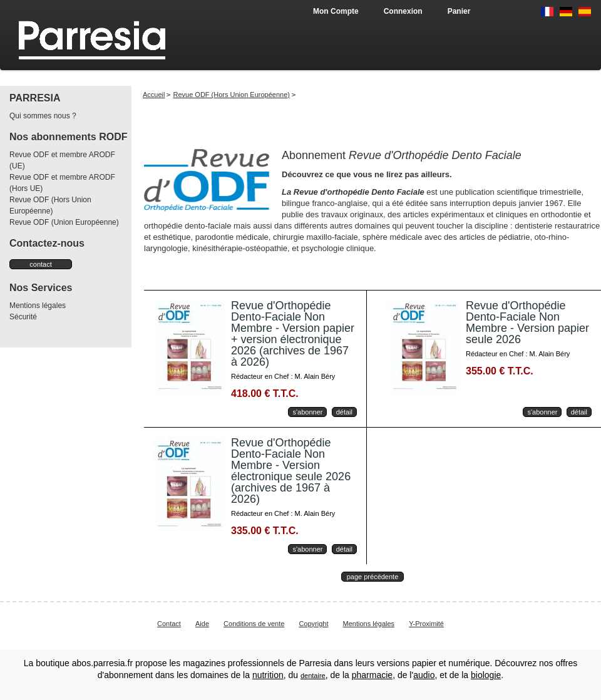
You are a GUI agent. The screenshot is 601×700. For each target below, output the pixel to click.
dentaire (313, 676)
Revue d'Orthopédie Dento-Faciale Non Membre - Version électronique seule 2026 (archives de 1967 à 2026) (291, 471)
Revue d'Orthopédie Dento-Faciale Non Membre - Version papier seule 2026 (527, 322)
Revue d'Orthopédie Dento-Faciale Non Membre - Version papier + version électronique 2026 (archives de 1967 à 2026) (293, 334)
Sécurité (23, 317)
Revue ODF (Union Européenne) (64, 222)
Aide (202, 624)
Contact (169, 624)
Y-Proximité (426, 624)
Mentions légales (38, 306)
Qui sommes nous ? (43, 116)
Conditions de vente (254, 624)
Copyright (313, 624)
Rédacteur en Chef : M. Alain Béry (283, 376)
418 (265, 394)
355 (500, 371)
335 (265, 531)
